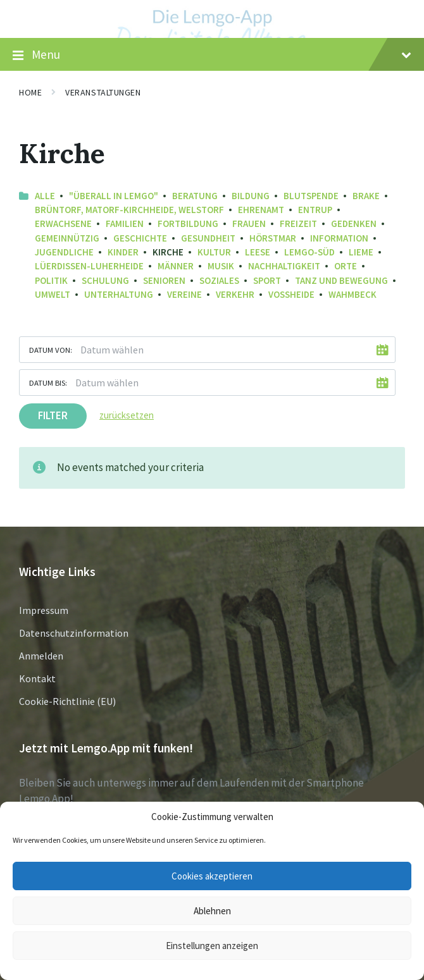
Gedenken (354, 224)
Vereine (184, 294)
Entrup (315, 210)
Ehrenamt (261, 210)
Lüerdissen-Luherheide (89, 266)
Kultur (214, 252)
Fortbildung (188, 224)
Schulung (105, 280)
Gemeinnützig (67, 238)
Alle (45, 196)
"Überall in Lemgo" (114, 196)
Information (339, 238)
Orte (346, 266)
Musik (221, 266)
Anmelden (41, 656)
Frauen (249, 224)
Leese (258, 252)
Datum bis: (48, 383)
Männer (176, 266)
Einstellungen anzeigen (212, 946)
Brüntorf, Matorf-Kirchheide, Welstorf (129, 210)
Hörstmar (273, 238)
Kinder (123, 252)
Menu (212, 55)
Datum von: (51, 350)
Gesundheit (208, 238)
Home (30, 92)
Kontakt (37, 678)
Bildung (251, 196)
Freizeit (298, 224)
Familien (125, 224)
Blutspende (311, 196)
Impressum (44, 610)
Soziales (219, 280)
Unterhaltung (119, 294)
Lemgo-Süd (309, 252)
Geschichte (140, 238)
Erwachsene (63, 224)
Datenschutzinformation (74, 633)
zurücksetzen (127, 415)
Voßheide (291, 294)
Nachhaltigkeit (284, 266)
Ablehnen (212, 911)
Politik (51, 280)
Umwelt (53, 294)
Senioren (164, 280)
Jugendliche (64, 252)
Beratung (195, 196)
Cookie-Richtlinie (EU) (67, 701)
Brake (366, 196)
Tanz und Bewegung (341, 280)
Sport (267, 280)
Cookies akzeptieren (212, 876)
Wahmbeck (352, 294)
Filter (53, 415)
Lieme (361, 252)
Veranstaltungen (103, 92)
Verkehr (235, 294)
